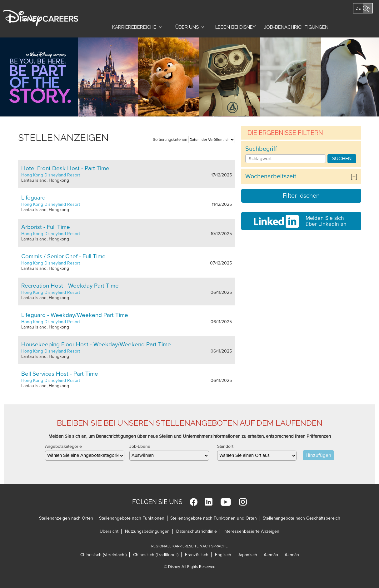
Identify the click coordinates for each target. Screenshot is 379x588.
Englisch (223, 555)
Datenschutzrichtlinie (197, 531)
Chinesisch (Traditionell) (156, 555)
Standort (225, 446)
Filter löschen (301, 196)
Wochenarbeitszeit (271, 176)
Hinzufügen (318, 455)
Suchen (342, 159)
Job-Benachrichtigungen (296, 27)
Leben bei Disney (234, 29)
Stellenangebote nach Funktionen (132, 518)
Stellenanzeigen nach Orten (66, 518)
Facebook (194, 502)
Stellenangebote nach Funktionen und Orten (214, 518)
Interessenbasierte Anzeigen (251, 531)
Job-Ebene (140, 446)
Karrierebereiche (134, 27)
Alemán (292, 555)
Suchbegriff (261, 149)
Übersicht (109, 531)
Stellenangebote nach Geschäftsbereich (302, 518)
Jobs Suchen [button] (357, 24)
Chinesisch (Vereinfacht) (103, 555)
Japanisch (247, 555)
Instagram (243, 502)
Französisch (197, 555)
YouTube (226, 502)
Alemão (271, 555)
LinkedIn (209, 502)
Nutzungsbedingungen (147, 531)
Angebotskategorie (63, 446)
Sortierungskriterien (170, 140)
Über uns (187, 27)
